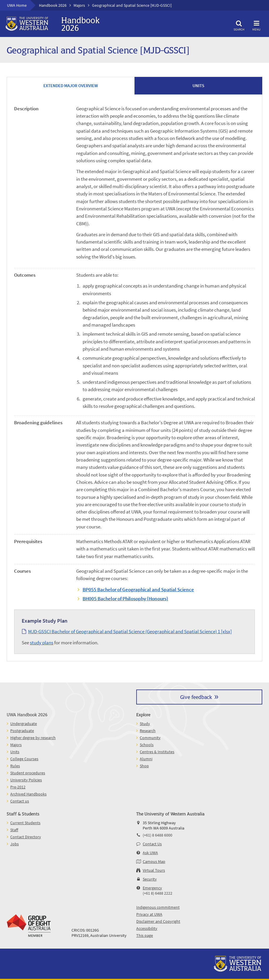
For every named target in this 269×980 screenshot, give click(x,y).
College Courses (24, 759)
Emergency (152, 888)
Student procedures (28, 773)
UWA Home (17, 5)
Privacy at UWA (149, 914)
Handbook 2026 (53, 5)
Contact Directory (26, 837)
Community (150, 738)
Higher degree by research (33, 738)
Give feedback (196, 697)
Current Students (25, 823)
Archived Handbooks (28, 794)
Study (145, 724)
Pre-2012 (18, 787)
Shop (144, 766)
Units (15, 752)
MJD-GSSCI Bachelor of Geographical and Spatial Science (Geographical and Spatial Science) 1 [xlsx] (130, 631)
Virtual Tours (154, 870)
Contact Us (152, 844)
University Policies (26, 780)
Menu (256, 25)
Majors (79, 5)
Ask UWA (150, 853)
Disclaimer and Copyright (158, 921)
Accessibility (147, 928)
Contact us (20, 801)
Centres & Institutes (157, 752)
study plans (42, 643)
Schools (147, 745)
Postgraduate (22, 731)
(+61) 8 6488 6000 (158, 835)
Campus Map (154, 861)
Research (148, 731)
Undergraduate (24, 724)
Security (150, 879)
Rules (15, 766)
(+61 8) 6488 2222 (158, 893)
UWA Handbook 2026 (27, 714)
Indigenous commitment (158, 907)
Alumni (146, 759)
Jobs (15, 844)
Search (239, 25)
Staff (14, 830)
